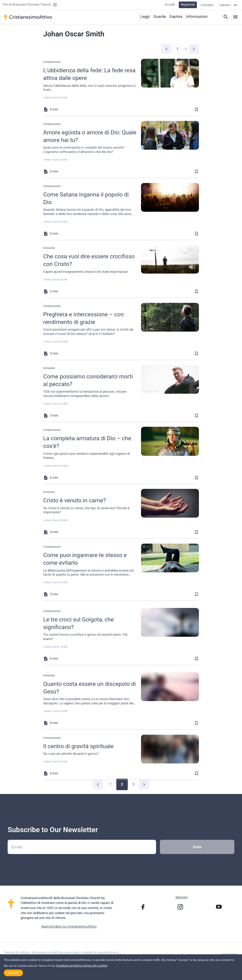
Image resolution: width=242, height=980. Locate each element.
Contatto (207, 5)
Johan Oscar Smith (55, 98)
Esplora (176, 17)
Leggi (145, 17)
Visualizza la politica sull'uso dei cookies (82, 966)
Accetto (13, 973)
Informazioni (197, 17)
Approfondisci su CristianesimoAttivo (69, 926)
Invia (197, 847)
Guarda (160, 17)
